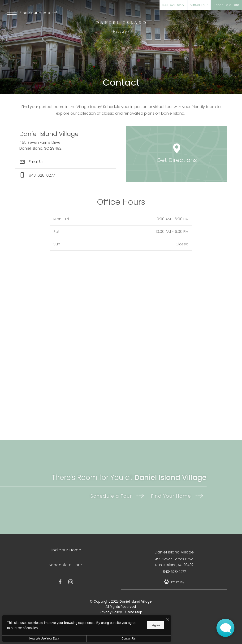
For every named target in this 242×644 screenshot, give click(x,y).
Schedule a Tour (117, 496)
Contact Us (126, 639)
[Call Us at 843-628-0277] (173, 5)
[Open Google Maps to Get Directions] (177, 154)
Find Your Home (39, 13)
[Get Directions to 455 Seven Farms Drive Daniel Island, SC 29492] (65, 141)
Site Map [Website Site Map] (135, 612)
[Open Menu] (12, 13)
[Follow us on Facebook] (60, 583)
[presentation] (121, 348)
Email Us (31, 162)
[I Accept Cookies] (164, 620)
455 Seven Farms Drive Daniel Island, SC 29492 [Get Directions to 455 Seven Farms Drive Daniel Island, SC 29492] (174, 562)
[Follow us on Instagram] (71, 583)
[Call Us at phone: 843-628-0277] (65, 175)
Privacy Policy (111, 612)
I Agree (152, 625)
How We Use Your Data (43, 639)
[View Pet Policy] (174, 582)
